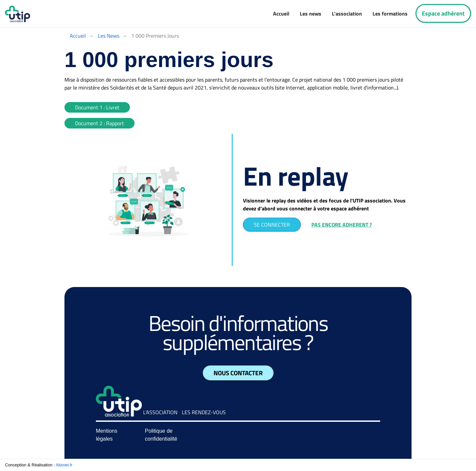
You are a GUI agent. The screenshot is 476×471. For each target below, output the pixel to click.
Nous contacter (238, 373)
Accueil (281, 14)
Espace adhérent (443, 13)
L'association (347, 14)
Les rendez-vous (204, 412)
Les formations (390, 14)
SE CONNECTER (272, 225)
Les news (311, 14)
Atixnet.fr (64, 465)
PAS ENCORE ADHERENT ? (342, 225)
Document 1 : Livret (97, 107)
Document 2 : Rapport (99, 123)
